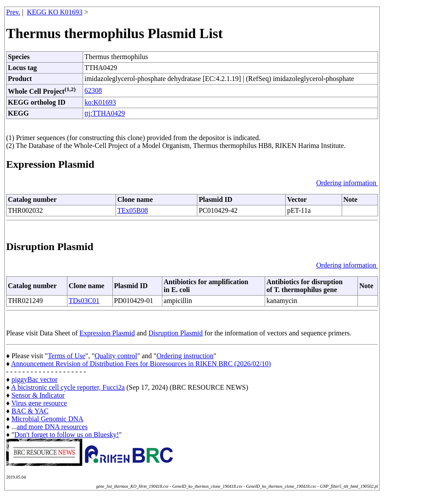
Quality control (116, 356)
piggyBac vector (34, 379)
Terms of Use (66, 356)
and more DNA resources (52, 427)
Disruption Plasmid (175, 333)
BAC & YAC (30, 411)
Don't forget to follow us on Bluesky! (67, 435)
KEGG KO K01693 (55, 12)
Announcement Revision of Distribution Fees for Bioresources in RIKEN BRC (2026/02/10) (141, 364)
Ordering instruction (185, 356)
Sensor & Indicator (38, 395)
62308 (93, 90)
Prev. (13, 12)
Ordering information (347, 183)
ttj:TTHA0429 (105, 113)
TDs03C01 (84, 301)
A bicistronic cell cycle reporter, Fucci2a (68, 387)
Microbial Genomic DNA (47, 419)
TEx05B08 (133, 210)
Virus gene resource (39, 403)
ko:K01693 (100, 102)
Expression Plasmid (107, 333)
